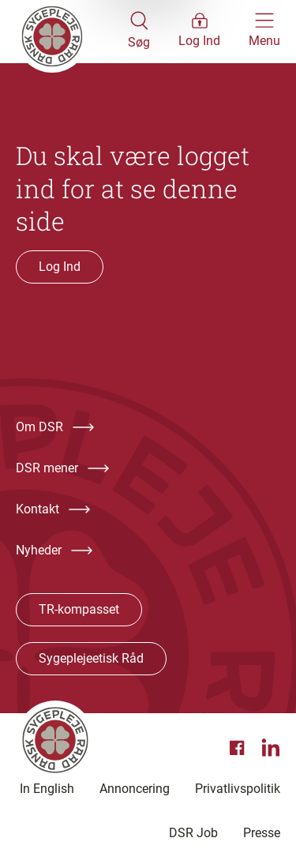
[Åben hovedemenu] (264, 32)
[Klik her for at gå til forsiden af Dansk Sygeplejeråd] (72, 32)
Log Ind (60, 267)
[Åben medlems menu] (199, 32)
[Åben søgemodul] (139, 32)
